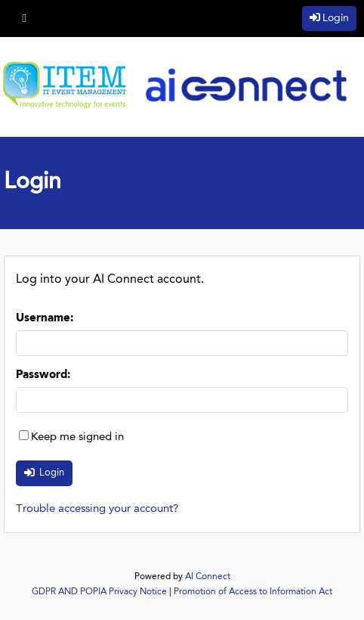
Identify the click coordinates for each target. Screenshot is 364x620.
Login (336, 18)
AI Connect (208, 577)
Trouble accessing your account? (97, 509)
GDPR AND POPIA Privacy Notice (99, 592)
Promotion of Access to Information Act (253, 592)
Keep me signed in (77, 437)
